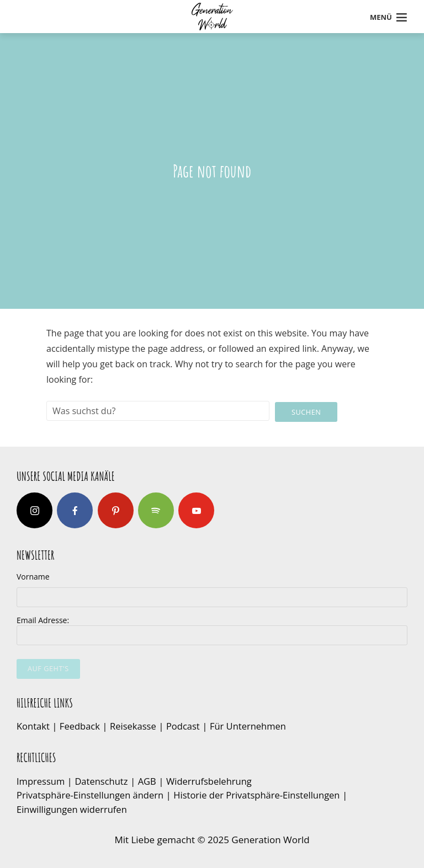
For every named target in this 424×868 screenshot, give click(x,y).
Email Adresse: (212, 630)
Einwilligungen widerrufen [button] (73, 808)
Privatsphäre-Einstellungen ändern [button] (92, 794)
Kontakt (34, 725)
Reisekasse (136, 725)
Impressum (41, 780)
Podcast (187, 725)
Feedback (80, 725)
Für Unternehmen (253, 725)
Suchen (306, 411)
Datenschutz (104, 780)
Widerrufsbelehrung (213, 780)
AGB (150, 780)
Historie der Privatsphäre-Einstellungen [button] (263, 794)
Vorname (33, 576)
